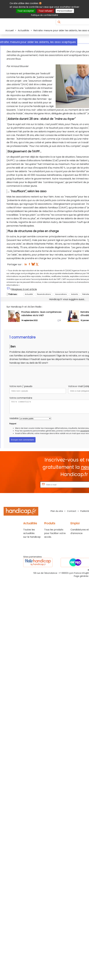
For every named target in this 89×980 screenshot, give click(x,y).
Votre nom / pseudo (21, 386)
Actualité (29, 294)
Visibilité (14, 418)
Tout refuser (46, 11)
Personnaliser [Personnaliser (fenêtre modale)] (65, 11)
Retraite (86, 294)
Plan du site (57, 511)
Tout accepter (26, 11)
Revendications (44, 294)
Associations (61, 294)
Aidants (75, 294)
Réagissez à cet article (24, 289)
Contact (72, 511)
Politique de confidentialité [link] (45, 15)
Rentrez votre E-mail (28, 485)
